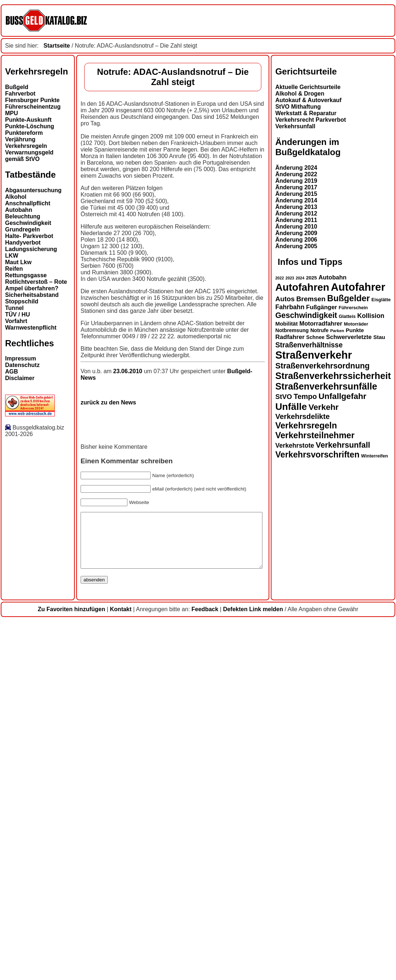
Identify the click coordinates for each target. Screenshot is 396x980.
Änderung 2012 (26, 702)
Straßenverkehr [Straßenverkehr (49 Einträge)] (43, 844)
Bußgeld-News (247, 309)
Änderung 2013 (26, 696)
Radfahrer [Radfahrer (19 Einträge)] (20, 826)
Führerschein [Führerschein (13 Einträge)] (83, 797)
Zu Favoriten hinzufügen (72, 968)
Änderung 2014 (26, 689)
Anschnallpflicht (28, 203)
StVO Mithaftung (28, 595)
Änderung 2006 (26, 728)
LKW (12, 256)
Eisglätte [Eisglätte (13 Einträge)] (111, 789)
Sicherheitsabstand (32, 295)
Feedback (205, 968)
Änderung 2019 (26, 670)
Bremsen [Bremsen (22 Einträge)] (41, 788)
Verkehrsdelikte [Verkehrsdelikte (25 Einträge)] (32, 906)
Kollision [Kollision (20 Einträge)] (101, 805)
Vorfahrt (16, 321)
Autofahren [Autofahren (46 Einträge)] (32, 776)
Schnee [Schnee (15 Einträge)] (45, 826)
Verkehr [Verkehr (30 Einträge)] (54, 896)
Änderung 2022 (26, 663)
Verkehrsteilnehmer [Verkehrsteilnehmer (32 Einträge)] (45, 924)
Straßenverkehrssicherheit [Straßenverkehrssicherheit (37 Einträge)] (63, 865)
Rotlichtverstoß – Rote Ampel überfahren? (36, 285)
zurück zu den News (108, 333)
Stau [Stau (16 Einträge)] (109, 826)
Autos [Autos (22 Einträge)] (15, 788)
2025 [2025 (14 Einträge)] (41, 767)
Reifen (14, 269)
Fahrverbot (20, 94)
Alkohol (16, 197)
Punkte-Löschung (30, 126)
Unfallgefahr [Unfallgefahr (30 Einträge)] (72, 885)
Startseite (57, 46)
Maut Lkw (18, 262)
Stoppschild (22, 301)
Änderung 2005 (26, 735)
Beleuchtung (23, 216)
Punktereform (24, 133)
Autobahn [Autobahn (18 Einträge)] (62, 766)
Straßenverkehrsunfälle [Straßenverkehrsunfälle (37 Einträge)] (56, 875)
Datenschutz (22, 365)
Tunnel (14, 308)
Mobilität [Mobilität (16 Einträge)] (16, 813)
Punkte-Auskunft (28, 120)
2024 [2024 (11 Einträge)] (30, 767)
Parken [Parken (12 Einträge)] (67, 820)
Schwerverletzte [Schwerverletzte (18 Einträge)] (79, 826)
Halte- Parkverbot (29, 236)
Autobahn (19, 210)
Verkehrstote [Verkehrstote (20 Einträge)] (25, 935)
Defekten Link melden (253, 968)
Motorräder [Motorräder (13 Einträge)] (86, 813)
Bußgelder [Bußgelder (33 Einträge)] (78, 787)
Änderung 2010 (26, 715)
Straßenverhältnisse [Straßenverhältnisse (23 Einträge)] (39, 834)
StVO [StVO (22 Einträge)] (13, 886)
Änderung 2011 (26, 709)
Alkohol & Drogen (30, 582)
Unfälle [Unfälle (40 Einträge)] (21, 896)
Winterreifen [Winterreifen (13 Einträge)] (104, 945)
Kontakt (121, 968)
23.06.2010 (129, 309)
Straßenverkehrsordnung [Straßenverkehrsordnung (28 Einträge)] (52, 855)
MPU (12, 113)
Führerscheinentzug (33, 107)
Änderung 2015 (26, 683)
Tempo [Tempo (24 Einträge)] (35, 886)
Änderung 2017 (26, 676)
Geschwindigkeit (28, 223)
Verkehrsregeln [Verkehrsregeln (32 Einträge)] (36, 915)
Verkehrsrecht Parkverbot (40, 608)
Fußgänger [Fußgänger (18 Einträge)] (51, 796)
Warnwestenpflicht (31, 328)
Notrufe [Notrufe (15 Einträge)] (49, 819)
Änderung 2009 (26, 722)
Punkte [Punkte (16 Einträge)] (85, 819)
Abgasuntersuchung (33, 190)
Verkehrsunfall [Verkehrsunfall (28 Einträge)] (73, 934)
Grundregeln (23, 229)
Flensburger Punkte (32, 100)
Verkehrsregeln (26, 146)
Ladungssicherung (31, 249)
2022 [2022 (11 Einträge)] (9, 767)
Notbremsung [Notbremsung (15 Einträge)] (22, 819)
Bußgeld (17, 87)
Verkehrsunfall (25, 615)
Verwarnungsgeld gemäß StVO (29, 156)
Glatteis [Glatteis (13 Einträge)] (77, 806)
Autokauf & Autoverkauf (38, 589)
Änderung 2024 (26, 656)
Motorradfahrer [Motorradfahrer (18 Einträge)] (50, 812)
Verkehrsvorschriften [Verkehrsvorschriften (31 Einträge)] (47, 944)
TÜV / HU (17, 314)
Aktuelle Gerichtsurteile (38, 576)
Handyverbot (23, 243)
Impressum (21, 358)
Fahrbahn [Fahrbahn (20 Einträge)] (20, 796)
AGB (12, 372)
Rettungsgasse (26, 275)
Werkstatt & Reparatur (36, 602)
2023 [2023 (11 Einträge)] (20, 767)
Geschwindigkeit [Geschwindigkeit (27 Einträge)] (36, 804)
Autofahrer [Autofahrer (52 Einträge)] (88, 776)
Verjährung (20, 139)
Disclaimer (20, 378)
